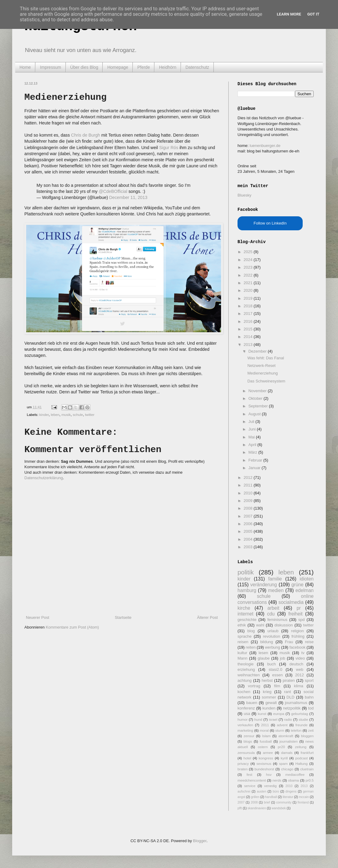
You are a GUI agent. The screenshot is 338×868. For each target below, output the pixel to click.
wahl (260, 625)
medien (276, 590)
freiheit (296, 614)
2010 (249, 493)
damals (287, 753)
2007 (249, 516)
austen (261, 791)
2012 (249, 478)
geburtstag (299, 714)
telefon (296, 730)
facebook (297, 647)
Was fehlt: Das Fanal (266, 358)
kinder (44, 415)
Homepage (118, 67)
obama (294, 780)
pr (299, 608)
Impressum (50, 67)
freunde (301, 725)
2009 (249, 501)
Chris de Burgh (85, 135)
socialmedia (291, 602)
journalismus (296, 703)
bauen (252, 703)
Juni (253, 429)
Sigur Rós (169, 148)
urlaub (273, 631)
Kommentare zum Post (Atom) (72, 627)
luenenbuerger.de (265, 146)
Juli (252, 422)
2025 (249, 252)
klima (298, 686)
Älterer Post (207, 617)
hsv (269, 774)
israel (273, 719)
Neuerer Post (38, 617)
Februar (256, 460)
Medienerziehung (262, 373)
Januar (255, 468)
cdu (271, 614)
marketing (245, 730)
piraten (289, 680)
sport (309, 680)
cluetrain (307, 769)
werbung (273, 647)
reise (309, 642)
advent (282, 725)
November (258, 391)
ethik (242, 625)
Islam (266, 736)
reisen (243, 642)
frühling (298, 636)
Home (25, 67)
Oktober (256, 398)
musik (66, 415)
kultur (242, 653)
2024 (249, 260)
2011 (249, 485)
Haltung (301, 763)
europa (279, 714)
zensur (249, 736)
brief (267, 802)
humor (243, 719)
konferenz (246, 708)
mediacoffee (295, 774)
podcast (302, 758)
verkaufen (245, 725)
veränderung (264, 585)
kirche (244, 608)
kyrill (284, 758)
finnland (303, 802)
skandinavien (257, 808)
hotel (247, 758)
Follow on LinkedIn (270, 223)
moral (264, 730)
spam (283, 763)
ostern (263, 747)
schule (78, 415)
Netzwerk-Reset (261, 366)
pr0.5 (310, 780)
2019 (249, 298)
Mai (252, 437)
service (250, 786)
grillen (255, 797)
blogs (248, 741)
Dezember (258, 351)
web (300, 669)
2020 (249, 290)
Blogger (200, 841)
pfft (240, 808)
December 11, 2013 (128, 197)
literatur (288, 797)
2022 (249, 275)
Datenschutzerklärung (44, 478)
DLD (290, 697)
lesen (263, 653)
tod (311, 708)
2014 (249, 337)
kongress (266, 758)
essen (278, 675)
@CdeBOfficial (113, 191)
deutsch (296, 664)
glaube (264, 658)
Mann (243, 658)
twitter (90, 415)
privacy (243, 763)
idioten (307, 579)
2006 (249, 524)
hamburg (247, 590)
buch (272, 664)
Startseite (123, 617)
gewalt (271, 703)
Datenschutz (197, 67)
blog (251, 631)
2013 (249, 345)
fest (250, 774)
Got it (313, 14)
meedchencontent (252, 780)
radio (288, 719)
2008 (249, 508)
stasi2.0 (275, 669)
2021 (249, 283)
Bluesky (245, 195)
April (253, 445)
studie (303, 719)
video (300, 658)
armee (268, 753)
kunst (262, 714)
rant (287, 692)
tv (303, 653)
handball (271, 797)
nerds (277, 780)
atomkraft (286, 736)
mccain (304, 797)
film (277, 686)
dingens (291, 791)
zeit (311, 730)
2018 (249, 306)
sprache (245, 636)
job (282, 658)
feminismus (277, 620)
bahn (309, 697)
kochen (244, 692)
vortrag (254, 686)
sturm (280, 730)
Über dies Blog (84, 67)
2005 (249, 531)
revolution (272, 636)
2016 (249, 321)
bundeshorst (264, 769)
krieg (267, 692)
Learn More (289, 14)
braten (243, 769)
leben (55, 415)
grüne (298, 585)
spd (302, 620)
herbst (267, 680)
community (284, 802)
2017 (249, 314)
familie (275, 579)
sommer (269, 697)
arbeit (273, 608)
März (253, 452)
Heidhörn (168, 67)
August (255, 414)
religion (298, 631)
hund (258, 719)
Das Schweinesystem (266, 381)
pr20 (281, 747)
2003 (249, 547)
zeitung (301, 747)
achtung (245, 680)
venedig (271, 786)
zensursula (246, 753)
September (259, 406)
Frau (289, 642)
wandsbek (279, 808)
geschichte (247, 620)
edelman (305, 590)
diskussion (284, 625)
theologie (246, 664)
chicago (287, 769)
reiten (251, 647)
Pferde (144, 67)
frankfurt (307, 753)
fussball (266, 741)
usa (247, 714)
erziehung (246, 669)
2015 (249, 329)
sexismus (264, 763)
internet (245, 614)
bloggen (307, 736)
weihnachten (249, 675)
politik (246, 572)
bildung (267, 642)
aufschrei (244, 791)
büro (276, 791)
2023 (249, 267)
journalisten (289, 741)
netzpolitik (292, 708)
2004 (249, 539)
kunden (269, 708)
